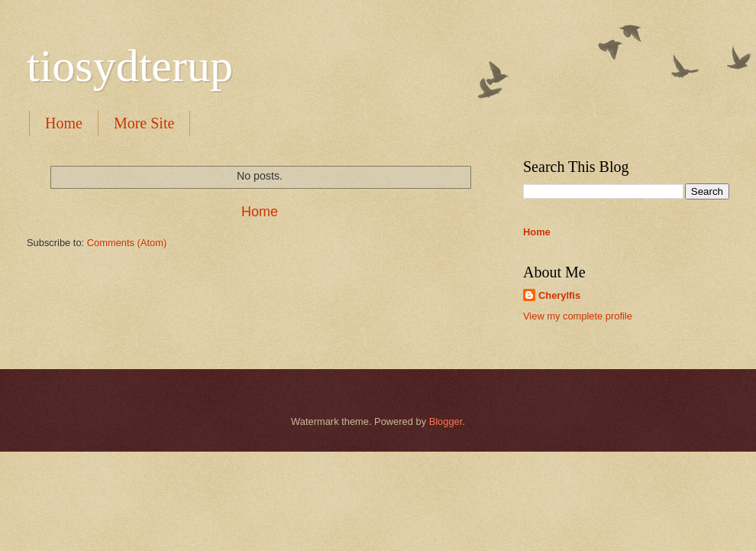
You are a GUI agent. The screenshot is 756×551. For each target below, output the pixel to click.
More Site (144, 123)
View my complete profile (578, 316)
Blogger (446, 421)
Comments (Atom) (127, 243)
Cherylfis (559, 295)
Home (64, 123)
